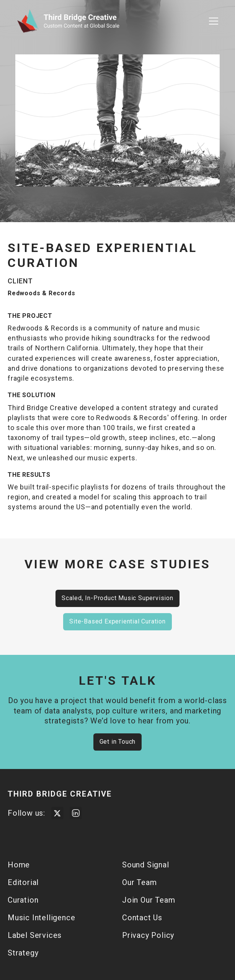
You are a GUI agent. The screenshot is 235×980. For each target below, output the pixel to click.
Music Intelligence (41, 918)
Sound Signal (146, 865)
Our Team (139, 882)
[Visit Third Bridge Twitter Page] (57, 813)
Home (19, 865)
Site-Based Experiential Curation (117, 621)
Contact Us (142, 918)
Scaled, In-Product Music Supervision (117, 598)
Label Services (35, 935)
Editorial (23, 882)
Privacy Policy (148, 935)
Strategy (23, 953)
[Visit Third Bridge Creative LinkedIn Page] (76, 813)
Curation (23, 900)
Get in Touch (118, 742)
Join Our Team (149, 900)
